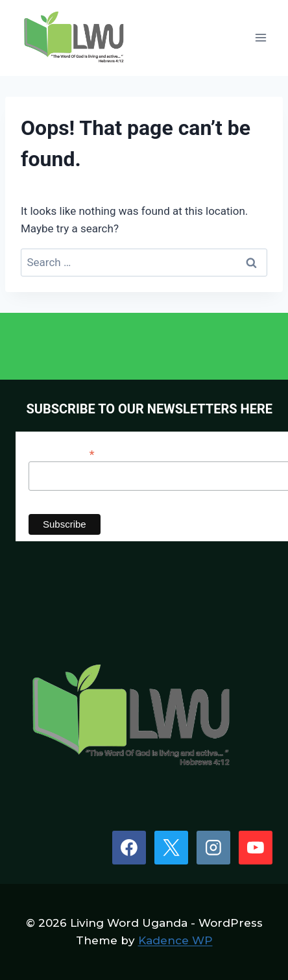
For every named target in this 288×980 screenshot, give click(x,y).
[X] (171, 848)
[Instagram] (213, 848)
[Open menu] (260, 38)
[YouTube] (256, 848)
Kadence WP (175, 940)
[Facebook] (129, 848)
